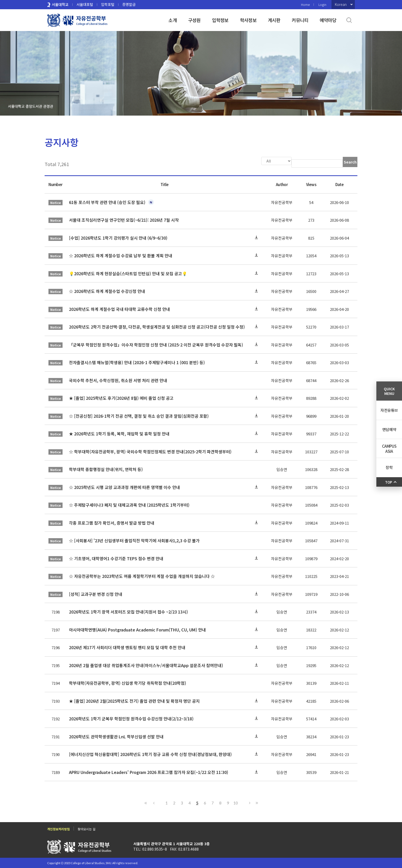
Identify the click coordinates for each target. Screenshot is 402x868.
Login (322, 4)
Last (256, 802)
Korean (341, 4)
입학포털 (108, 4)
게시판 (274, 20)
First (146, 802)
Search (350, 162)
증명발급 (129, 4)
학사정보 (248, 20)
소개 (173, 20)
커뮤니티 (300, 20)
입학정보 (220, 20)
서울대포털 (85, 4)
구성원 (194, 20)
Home (305, 4)
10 (236, 802)
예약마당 (328, 20)
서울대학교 (60, 4)
